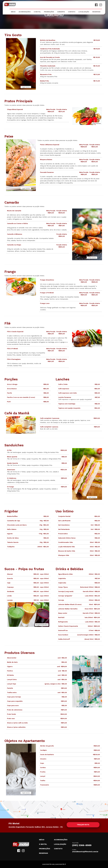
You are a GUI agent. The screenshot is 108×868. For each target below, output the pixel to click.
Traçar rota (83, 825)
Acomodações (25, 12)
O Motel (37, 12)
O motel (43, 844)
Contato (72, 12)
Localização (84, 12)
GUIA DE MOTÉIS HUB (48, 864)
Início (13, 12)
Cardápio (61, 12)
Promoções (49, 12)
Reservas (96, 12)
